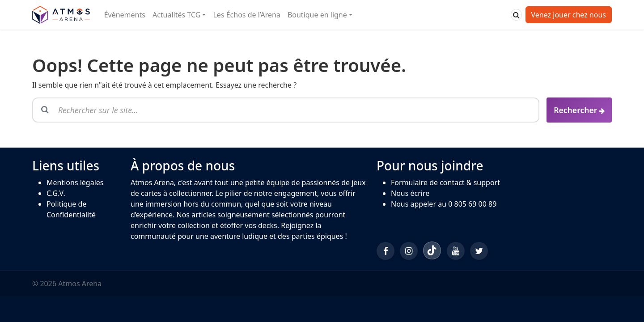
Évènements (125, 15)
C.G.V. (56, 193)
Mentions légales (75, 182)
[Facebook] (386, 251)
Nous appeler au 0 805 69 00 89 (444, 204)
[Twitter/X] (479, 251)
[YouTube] (456, 251)
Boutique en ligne (317, 15)
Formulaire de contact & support (445, 182)
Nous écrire (410, 193)
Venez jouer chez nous (569, 15)
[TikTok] (432, 250)
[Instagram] (409, 251)
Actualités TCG (176, 15)
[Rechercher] (516, 15)
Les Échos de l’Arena (246, 15)
